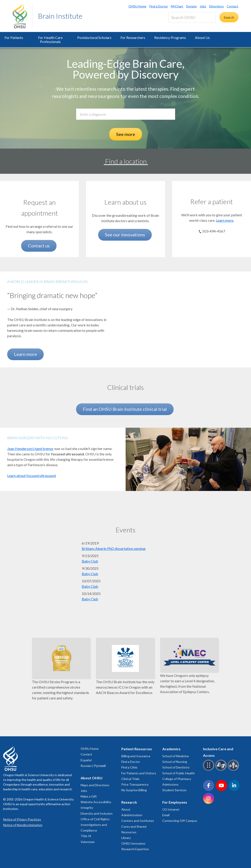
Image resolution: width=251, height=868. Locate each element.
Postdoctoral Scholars (94, 37)
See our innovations (125, 235)
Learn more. (225, 220)
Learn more (25, 354)
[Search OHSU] (192, 17)
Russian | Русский (93, 766)
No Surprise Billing (134, 790)
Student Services (174, 790)
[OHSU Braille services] (209, 770)
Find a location (126, 161)
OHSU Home (137, 6)
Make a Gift (89, 796)
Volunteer (88, 842)
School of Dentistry (176, 767)
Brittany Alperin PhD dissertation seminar (114, 548)
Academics (171, 749)
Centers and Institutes (138, 821)
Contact (233, 6)
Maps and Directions (95, 785)
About (126, 809)
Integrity (87, 808)
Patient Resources (137, 749)
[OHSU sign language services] (222, 770)
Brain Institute (60, 16)
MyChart (177, 6)
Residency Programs (170, 37)
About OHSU (92, 778)
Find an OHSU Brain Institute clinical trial (125, 409)
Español (86, 760)
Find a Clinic (130, 767)
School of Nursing (175, 762)
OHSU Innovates (133, 843)
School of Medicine (176, 756)
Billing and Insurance (136, 756)
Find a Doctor (159, 6)
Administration (132, 815)
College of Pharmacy (177, 779)
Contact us (39, 246)
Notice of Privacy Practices (22, 819)
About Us (202, 37)
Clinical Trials (130, 779)
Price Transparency (135, 784)
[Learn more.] (212, 191)
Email (166, 815)
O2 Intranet (171, 809)
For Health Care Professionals (50, 40)
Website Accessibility (96, 802)
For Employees (175, 802)
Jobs (203, 6)
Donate (191, 6)
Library (126, 838)
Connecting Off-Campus (180, 821)
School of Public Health (179, 773)
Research (129, 802)
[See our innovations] (125, 191)
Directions (216, 6)
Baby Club (90, 561)
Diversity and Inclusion (97, 813)
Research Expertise (135, 849)
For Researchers (133, 37)
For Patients (14, 37)
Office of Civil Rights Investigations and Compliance (95, 825)
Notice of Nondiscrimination (23, 825)
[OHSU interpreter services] (234, 770)
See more (126, 134)
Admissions (170, 784)
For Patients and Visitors (139, 773)
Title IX (86, 836)
